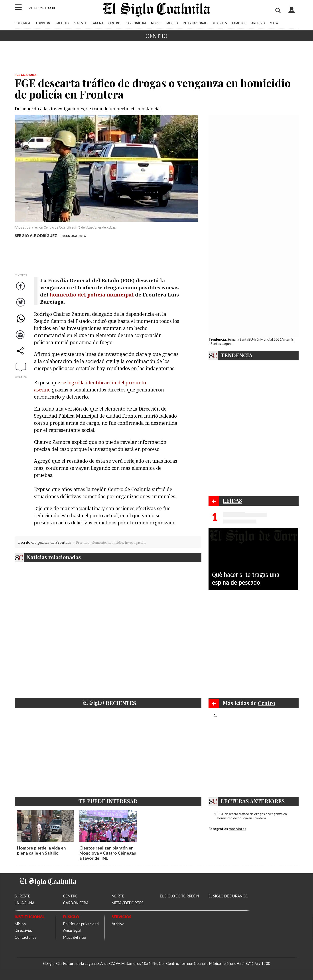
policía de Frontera (54, 542)
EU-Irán (254, 339)
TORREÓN (43, 23)
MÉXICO (172, 23)
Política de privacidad (81, 924)
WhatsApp (21, 323)
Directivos (23, 930)
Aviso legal (72, 930)
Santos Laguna (222, 343)
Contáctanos (26, 937)
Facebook (21, 290)
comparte (21, 355)
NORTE (156, 23)
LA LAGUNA (25, 903)
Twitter (21, 307)
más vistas (237, 829)
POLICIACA (22, 23)
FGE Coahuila (26, 75)
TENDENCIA (237, 355)
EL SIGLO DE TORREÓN (179, 896)
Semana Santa (238, 339)
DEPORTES (219, 23)
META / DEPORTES (127, 903)
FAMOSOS (239, 23)
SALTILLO (62, 23)
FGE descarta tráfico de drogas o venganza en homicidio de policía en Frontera (252, 816)
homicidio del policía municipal (92, 295)
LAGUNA (97, 23)
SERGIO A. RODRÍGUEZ (36, 236)
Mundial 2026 (271, 339)
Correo (21, 339)
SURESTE (80, 23)
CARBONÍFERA (136, 23)
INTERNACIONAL (195, 23)
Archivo (118, 924)
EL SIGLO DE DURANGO (228, 896)
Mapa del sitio (75, 937)
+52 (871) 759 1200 (254, 963)
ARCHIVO (258, 23)
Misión (20, 924)
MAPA (274, 23)
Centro (156, 36)
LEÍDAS (232, 500)
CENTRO (114, 23)
